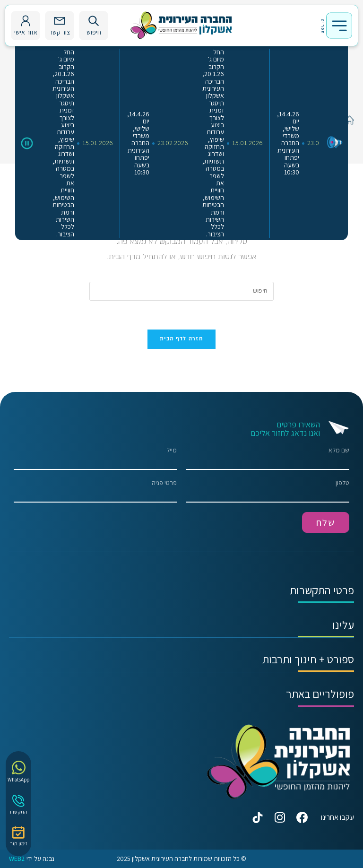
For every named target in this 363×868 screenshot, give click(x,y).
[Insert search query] (181, 291)
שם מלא (268, 458)
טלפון (268, 491)
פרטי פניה (95, 491)
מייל (95, 458)
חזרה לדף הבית (181, 339)
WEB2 (17, 859)
